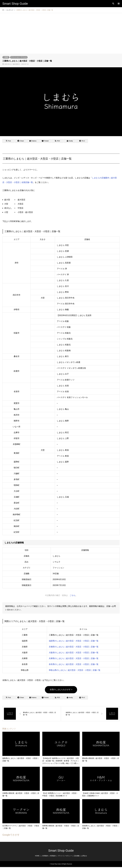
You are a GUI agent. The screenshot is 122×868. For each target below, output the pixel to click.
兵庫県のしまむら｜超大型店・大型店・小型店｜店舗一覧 (74, 658)
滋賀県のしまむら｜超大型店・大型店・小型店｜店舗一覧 (74, 641)
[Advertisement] (61, 36)
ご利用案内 (45, 856)
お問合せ (84, 856)
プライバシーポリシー (65, 856)
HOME (37, 856)
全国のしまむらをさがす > (61, 689)
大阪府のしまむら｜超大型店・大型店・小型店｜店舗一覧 (74, 653)
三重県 (6, 57)
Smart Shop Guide (61, 851)
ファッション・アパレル (19, 57)
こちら (72, 595)
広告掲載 (77, 856)
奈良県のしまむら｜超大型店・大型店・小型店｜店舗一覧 (74, 664)
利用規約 (53, 856)
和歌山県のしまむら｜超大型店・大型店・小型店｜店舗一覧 (75, 670)
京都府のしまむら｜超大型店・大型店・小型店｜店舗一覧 (74, 647)
